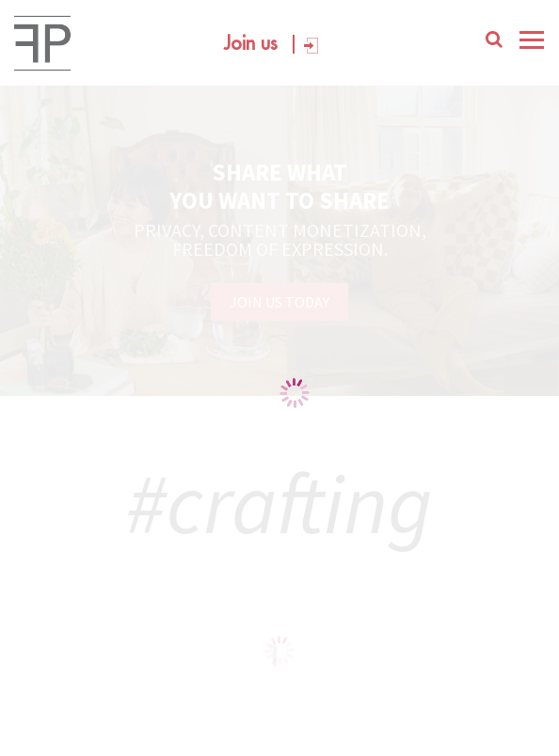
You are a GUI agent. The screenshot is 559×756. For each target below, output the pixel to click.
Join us (251, 44)
